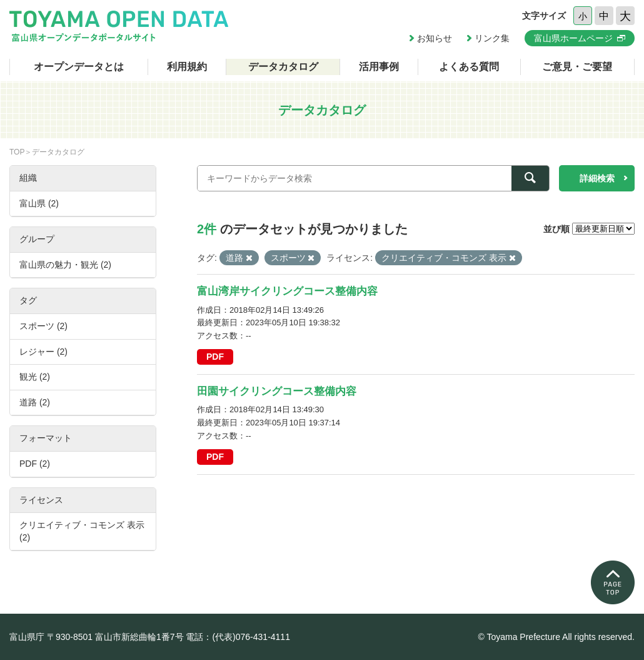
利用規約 (187, 67)
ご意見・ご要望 (577, 67)
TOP (17, 152)
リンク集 (492, 38)
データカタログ (283, 67)
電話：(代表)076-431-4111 (238, 637)
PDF (215, 357)
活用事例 (379, 67)
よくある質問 (469, 67)
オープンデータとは (79, 67)
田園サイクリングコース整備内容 (277, 391)
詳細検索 (597, 178)
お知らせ (435, 38)
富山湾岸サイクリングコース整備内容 (287, 291)
